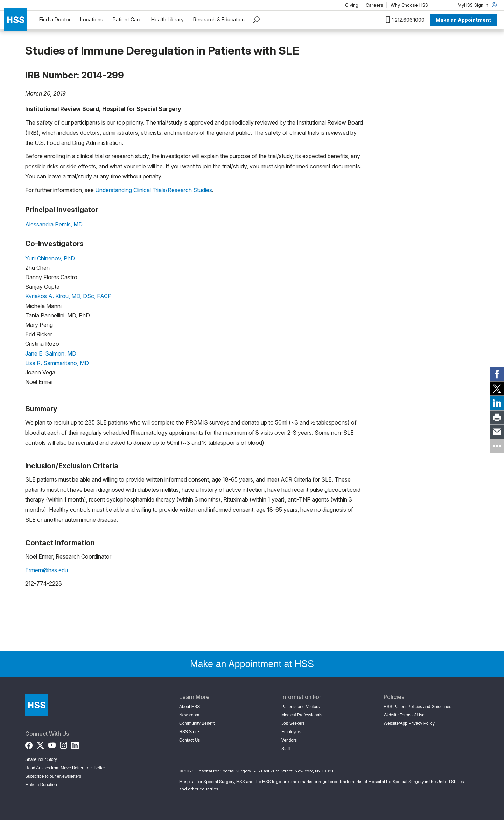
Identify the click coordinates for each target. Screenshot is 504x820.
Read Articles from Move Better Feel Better (65, 768)
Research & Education (219, 19)
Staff (286, 749)
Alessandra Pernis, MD (54, 224)
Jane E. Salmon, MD (51, 353)
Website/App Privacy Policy (409, 723)
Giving (352, 5)
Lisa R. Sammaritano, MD (57, 363)
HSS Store (189, 732)
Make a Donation (41, 785)
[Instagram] (64, 744)
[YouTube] (52, 744)
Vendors (289, 740)
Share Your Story (41, 759)
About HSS (190, 707)
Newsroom (189, 715)
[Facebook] (29, 744)
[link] (497, 374)
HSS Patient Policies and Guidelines (417, 707)
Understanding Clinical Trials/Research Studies (154, 190)
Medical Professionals (302, 715)
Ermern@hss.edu (47, 570)
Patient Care (127, 19)
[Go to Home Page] (37, 705)
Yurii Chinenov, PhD (50, 258)
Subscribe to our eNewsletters (53, 776)
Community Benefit (197, 723)
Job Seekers (293, 723)
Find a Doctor (55, 19)
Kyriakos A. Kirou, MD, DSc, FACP (68, 296)
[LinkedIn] (75, 744)
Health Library (167, 19)
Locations (92, 19)
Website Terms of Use (404, 715)
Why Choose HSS (409, 5)
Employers (291, 732)
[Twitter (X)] (40, 744)
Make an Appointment (463, 20)
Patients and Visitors (300, 707)
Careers (374, 5)
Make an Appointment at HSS (252, 664)
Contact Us (190, 740)
